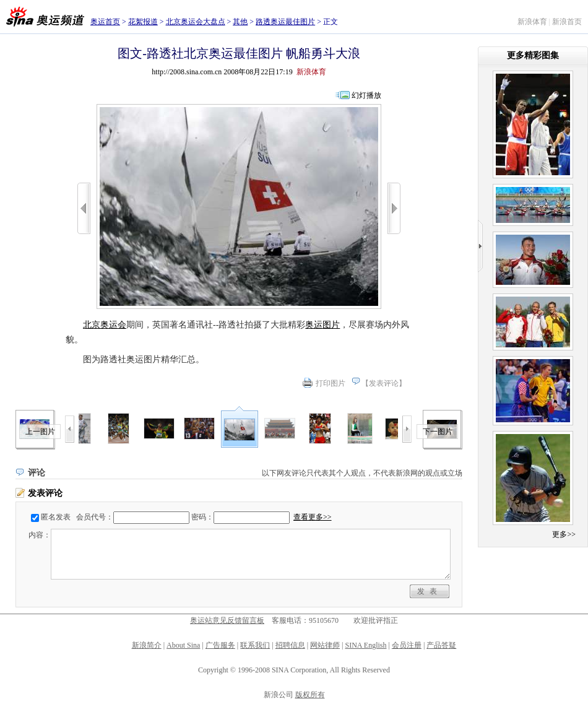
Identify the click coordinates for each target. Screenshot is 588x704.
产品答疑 (441, 645)
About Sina (183, 645)
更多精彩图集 (533, 55)
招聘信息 (290, 645)
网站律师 (325, 645)
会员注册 (407, 645)
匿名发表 (56, 517)
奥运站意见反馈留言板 (227, 620)
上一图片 (40, 432)
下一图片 (438, 432)
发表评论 (384, 383)
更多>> (564, 534)
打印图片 (331, 383)
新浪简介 (147, 645)
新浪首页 (567, 22)
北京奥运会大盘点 (196, 22)
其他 (240, 22)
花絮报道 (143, 22)
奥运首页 (105, 22)
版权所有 (310, 695)
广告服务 (220, 645)
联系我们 (255, 645)
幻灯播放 (366, 95)
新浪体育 (532, 22)
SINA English (365, 645)
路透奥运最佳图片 (285, 22)
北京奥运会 (105, 325)
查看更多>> (313, 517)
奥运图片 (322, 325)
